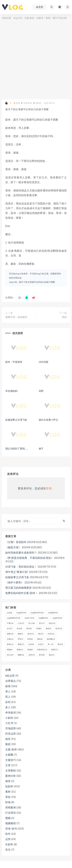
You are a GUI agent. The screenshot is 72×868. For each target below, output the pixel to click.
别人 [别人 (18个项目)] (32, 623)
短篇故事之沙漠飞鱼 (16, 420)
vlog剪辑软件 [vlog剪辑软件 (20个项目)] (13, 618)
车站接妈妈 (11, 391)
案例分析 (11, 776)
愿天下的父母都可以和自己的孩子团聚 (37, 282)
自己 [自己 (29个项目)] (10, 655)
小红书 (9, 723)
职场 (8, 802)
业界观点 (11, 681)
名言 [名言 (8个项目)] (19, 628)
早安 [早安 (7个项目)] (20, 639)
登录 (49, 488)
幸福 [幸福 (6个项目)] (39, 628)
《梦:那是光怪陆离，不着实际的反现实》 (29, 558)
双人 (8, 697)
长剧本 (9, 844)
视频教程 (11, 823)
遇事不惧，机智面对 (16, 317)
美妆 (8, 797)
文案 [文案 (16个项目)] (10, 639)
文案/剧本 (29, 18)
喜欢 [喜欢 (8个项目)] (29, 628)
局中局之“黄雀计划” (17, 572)
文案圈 (9, 755)
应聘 (41, 391)
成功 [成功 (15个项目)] (31, 634)
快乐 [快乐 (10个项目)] (59, 628)
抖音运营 (11, 734)
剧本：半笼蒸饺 (14, 362)
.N (8, 103)
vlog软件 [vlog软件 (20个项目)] (57, 618)
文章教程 (11, 770)
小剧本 (9, 718)
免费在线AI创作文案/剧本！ (22, 593)
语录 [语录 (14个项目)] (32, 655)
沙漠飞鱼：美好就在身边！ (21, 567)
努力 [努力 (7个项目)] (42, 623)
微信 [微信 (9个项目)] (48, 628)
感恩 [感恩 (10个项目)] (10, 634)
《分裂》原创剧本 (16, 542)
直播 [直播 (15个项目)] (20, 650)
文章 (8, 765)
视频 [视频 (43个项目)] (21, 655)
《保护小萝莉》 (15, 582)
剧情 (48, 18)
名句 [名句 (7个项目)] (10, 628)
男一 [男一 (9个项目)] (50, 644)
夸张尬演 (11, 712)
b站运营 (10, 676)
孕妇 (64, 317)
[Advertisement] (36, 58)
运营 (8, 839)
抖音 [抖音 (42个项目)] (51, 634)
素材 (8, 792)
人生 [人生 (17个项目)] (21, 623)
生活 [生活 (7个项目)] (41, 644)
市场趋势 (11, 728)
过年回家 (44, 362)
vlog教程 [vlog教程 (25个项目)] (43, 618)
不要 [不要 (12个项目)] (10, 623)
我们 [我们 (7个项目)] (41, 634)
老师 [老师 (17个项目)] (54, 650)
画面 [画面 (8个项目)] (10, 650)
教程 (8, 744)
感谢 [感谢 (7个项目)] (20, 634)
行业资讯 (11, 813)
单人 (8, 691)
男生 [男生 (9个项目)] (60, 644)
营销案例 (11, 807)
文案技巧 (11, 760)
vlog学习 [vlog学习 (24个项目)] (29, 618)
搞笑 (8, 739)
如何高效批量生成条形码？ (21, 552)
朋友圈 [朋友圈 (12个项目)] (51, 639)
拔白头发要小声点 (48, 420)
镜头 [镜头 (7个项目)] (51, 655)
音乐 (8, 850)
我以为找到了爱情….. (16, 449)
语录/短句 (11, 828)
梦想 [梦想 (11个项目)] (10, 644)
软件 (8, 834)
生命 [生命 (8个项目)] (31, 644)
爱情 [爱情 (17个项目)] (21, 644)
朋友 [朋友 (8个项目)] (40, 639)
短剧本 (40, 18)
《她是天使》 (13, 547)
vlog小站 (18, 18)
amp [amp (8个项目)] (10, 613)
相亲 (8, 781)
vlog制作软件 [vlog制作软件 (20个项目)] (37, 613)
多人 (8, 707)
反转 (8, 702)
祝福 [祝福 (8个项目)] (30, 650)
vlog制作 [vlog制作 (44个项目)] (21, 613)
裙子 (41, 449)
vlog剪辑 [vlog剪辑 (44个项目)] (53, 613)
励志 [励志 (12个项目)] (52, 623)
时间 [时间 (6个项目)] (30, 639)
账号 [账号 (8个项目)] (42, 655)
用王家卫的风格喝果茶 (18, 588)
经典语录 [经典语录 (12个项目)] (42, 650)
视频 (8, 818)
